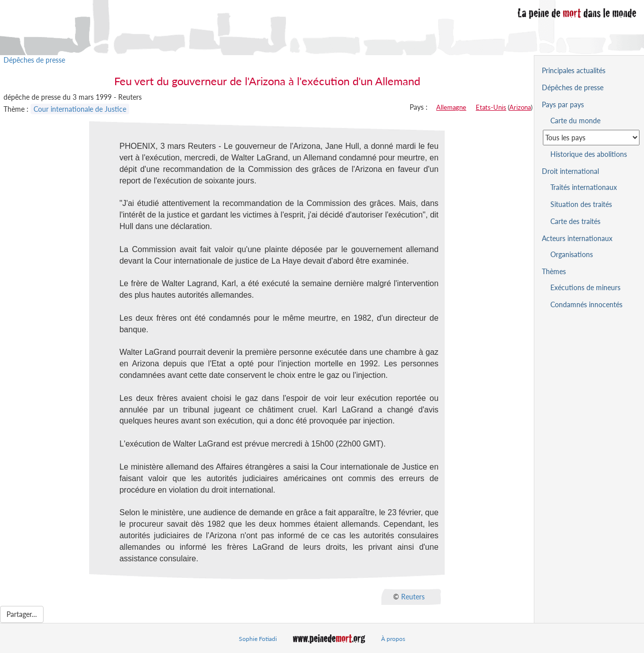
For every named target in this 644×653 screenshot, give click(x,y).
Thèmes (554, 271)
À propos (393, 639)
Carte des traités (575, 221)
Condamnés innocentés (586, 304)
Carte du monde (575, 121)
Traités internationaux (584, 187)
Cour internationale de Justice (80, 109)
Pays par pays (563, 104)
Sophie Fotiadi (258, 639)
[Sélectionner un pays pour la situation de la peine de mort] (591, 138)
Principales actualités (574, 70)
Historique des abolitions (589, 154)
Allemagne (451, 107)
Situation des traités (581, 204)
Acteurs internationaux (577, 238)
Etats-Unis (491, 107)
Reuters (413, 597)
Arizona (520, 107)
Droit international (570, 171)
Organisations (572, 254)
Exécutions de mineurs (585, 287)
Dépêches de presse (34, 60)
